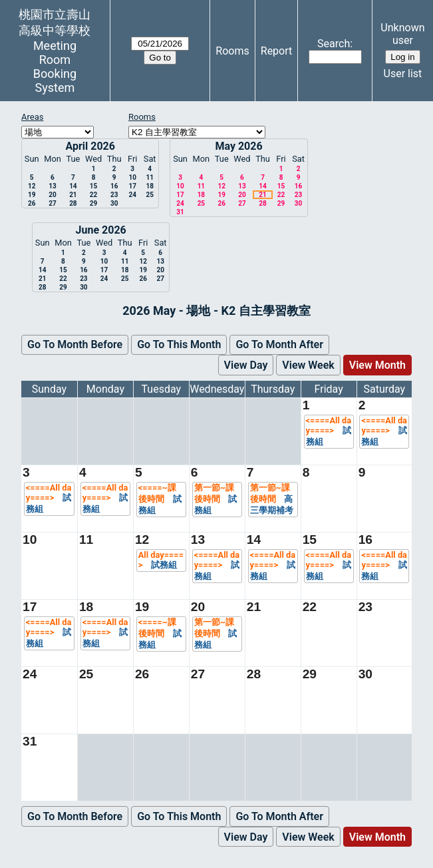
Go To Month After (279, 344)
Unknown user (402, 34)
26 (32, 203)
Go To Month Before (75, 344)
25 (149, 195)
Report (277, 51)
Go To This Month (179, 344)
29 (93, 203)
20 (52, 195)
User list (403, 74)
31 (180, 212)
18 (149, 186)
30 (114, 203)
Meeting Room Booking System (55, 67)
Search (334, 44)
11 (149, 177)
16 (114, 186)
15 (93, 186)
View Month (377, 365)
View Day (246, 365)
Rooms (232, 51)
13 (52, 186)
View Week (308, 365)
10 (132, 177)
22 (93, 195)
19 (32, 195)
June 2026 (101, 230)
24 (132, 195)
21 (73, 195)
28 (73, 203)
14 (73, 186)
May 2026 (238, 146)
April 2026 (90, 146)
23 (114, 195)
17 (132, 186)
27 (52, 203)
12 (32, 186)
